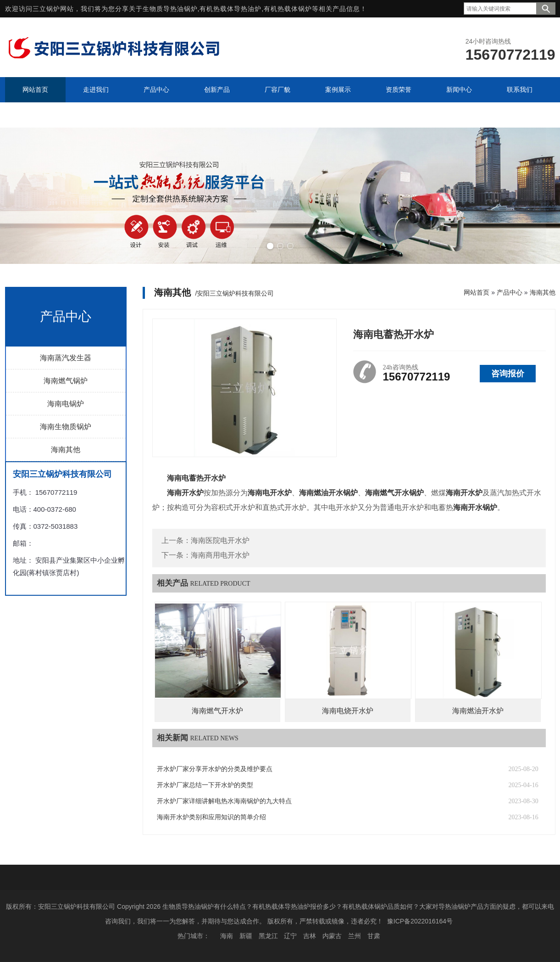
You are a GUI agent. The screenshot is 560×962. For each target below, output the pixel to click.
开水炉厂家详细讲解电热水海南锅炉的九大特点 (224, 801)
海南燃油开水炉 (478, 711)
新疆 (246, 936)
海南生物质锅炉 (66, 427)
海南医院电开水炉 (220, 540)
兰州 (355, 936)
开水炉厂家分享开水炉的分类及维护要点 (215, 769)
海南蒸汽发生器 (66, 358)
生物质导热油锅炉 (170, 9)
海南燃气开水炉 (217, 711)
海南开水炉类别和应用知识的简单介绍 (211, 817)
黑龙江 (268, 936)
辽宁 (290, 936)
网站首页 (477, 292)
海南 (227, 936)
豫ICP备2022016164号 (420, 921)
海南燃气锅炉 (66, 381)
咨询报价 (508, 374)
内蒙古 (332, 936)
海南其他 (66, 450)
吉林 (310, 936)
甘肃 (374, 936)
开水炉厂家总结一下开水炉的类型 (205, 785)
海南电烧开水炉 (348, 711)
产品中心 (510, 292)
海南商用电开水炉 (220, 555)
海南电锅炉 (66, 404)
